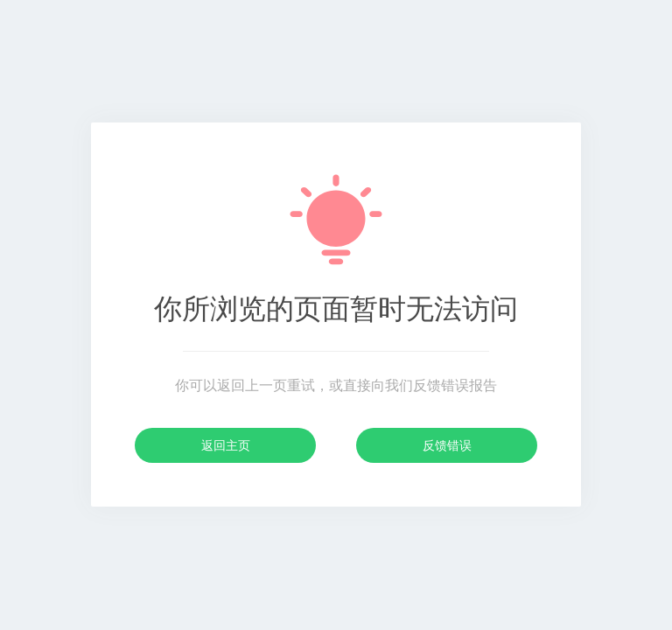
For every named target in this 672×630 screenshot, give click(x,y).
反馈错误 (447, 445)
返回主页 (226, 445)
